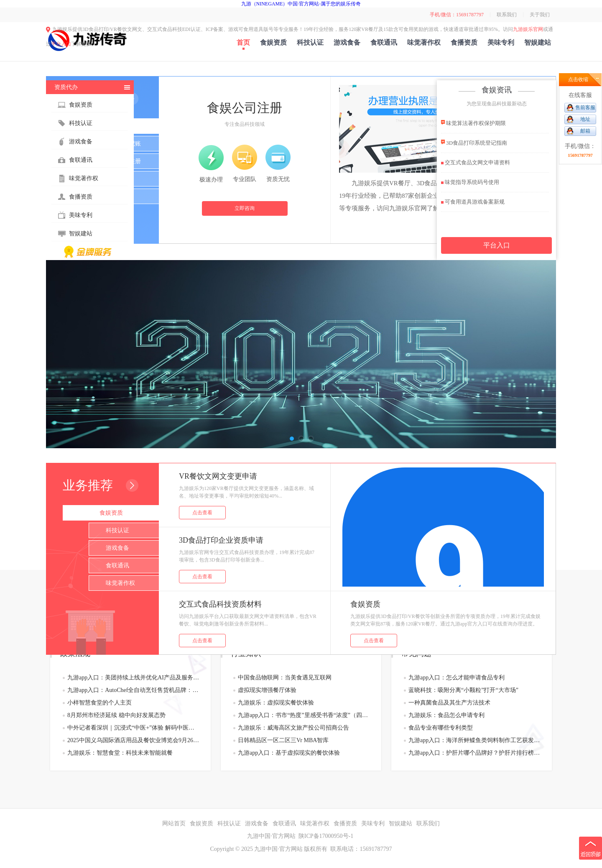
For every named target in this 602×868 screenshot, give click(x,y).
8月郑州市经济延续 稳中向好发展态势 (116, 715)
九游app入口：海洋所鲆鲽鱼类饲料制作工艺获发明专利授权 (474, 740)
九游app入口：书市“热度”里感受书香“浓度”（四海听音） (304, 715)
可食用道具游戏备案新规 (473, 202)
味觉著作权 (424, 42)
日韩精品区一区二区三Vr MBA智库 (283, 740)
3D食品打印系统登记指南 (474, 142)
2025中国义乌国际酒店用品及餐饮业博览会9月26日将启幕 (133, 740)
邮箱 (585, 131)
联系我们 (507, 15)
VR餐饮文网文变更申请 (218, 476)
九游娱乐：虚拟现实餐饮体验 (276, 703)
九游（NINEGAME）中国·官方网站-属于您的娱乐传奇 (301, 4)
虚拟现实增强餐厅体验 (267, 690)
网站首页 (174, 823)
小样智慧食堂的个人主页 (99, 703)
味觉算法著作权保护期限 (473, 123)
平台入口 (61, 44)
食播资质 (464, 42)
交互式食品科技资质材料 (220, 604)
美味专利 (501, 42)
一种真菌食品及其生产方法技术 (449, 703)
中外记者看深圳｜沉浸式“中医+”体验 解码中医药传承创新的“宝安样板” (133, 728)
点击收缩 (578, 79)
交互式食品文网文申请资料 (476, 162)
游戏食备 (347, 42)
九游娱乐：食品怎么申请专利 (446, 715)
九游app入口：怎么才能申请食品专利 (457, 678)
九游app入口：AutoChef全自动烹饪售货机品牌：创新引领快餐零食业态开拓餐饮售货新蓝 (133, 690)
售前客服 (585, 107)
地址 (585, 119)
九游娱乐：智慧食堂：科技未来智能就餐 (120, 753)
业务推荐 (88, 485)
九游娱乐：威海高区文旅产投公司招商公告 (293, 728)
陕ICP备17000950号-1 (326, 836)
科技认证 (310, 42)
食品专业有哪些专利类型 (441, 728)
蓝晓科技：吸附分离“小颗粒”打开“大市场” (463, 690)
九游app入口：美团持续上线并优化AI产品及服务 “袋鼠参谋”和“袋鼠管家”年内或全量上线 (133, 678)
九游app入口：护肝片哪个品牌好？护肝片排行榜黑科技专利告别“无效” (474, 753)
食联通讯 (384, 42)
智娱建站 (538, 42)
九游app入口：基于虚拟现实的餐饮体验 (289, 753)
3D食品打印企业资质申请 (221, 540)
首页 (243, 42)
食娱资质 (273, 42)
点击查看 (202, 513)
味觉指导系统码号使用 (470, 182)
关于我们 (540, 15)
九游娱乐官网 (528, 29)
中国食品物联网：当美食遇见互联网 (285, 678)
